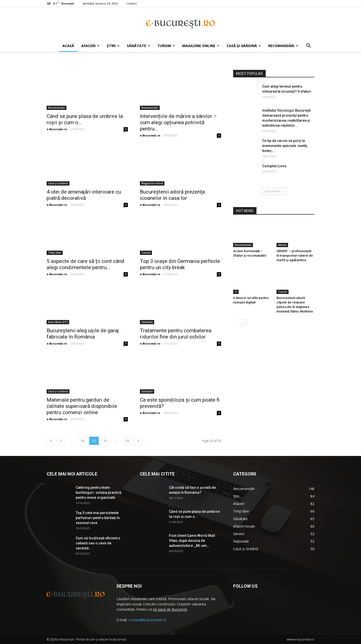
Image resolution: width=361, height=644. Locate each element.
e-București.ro (57, 129)
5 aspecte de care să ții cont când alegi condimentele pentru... (85, 264)
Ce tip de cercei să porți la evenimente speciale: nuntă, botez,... (285, 146)
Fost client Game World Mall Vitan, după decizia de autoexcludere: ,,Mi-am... (192, 541)
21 (106, 441)
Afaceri (90, 46)
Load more (274, 191)
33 (127, 441)
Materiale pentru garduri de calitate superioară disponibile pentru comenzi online (82, 406)
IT (236, 292)
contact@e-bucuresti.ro (147, 620)
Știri (113, 46)
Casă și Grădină (244, 46)
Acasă (68, 46)
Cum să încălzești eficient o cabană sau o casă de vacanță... (98, 543)
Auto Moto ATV (58, 322)
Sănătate (139, 46)
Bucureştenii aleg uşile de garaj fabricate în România (83, 334)
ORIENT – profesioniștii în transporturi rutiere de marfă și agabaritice (295, 256)
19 (82, 441)
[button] (308, 46)
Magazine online (201, 46)
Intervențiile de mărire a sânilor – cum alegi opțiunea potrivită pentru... (178, 122)
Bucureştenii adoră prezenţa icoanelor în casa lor (172, 195)
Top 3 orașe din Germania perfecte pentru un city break (180, 264)
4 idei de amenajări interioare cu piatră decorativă (84, 195)
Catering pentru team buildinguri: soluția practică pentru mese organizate (99, 493)
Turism (166, 46)
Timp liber (55, 253)
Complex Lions (274, 166)
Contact (131, 3)
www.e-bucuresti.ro (301, 639)
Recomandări (283, 46)
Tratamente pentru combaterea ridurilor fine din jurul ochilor (176, 334)
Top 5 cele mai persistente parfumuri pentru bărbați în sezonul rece (98, 518)
